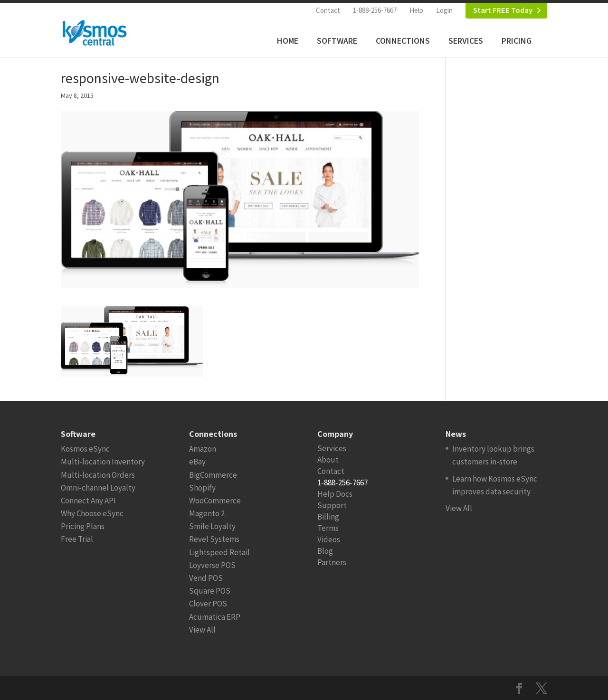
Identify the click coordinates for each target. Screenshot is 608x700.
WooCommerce (215, 501)
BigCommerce (213, 475)
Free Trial (77, 539)
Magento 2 (207, 513)
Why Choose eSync (92, 513)
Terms (328, 528)
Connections (403, 41)
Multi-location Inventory (103, 462)
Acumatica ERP (215, 617)
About (328, 460)
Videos (329, 539)
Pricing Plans (83, 526)
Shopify (202, 488)
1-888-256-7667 (375, 10)
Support (332, 505)
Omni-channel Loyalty (98, 488)
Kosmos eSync (85, 449)
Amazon (203, 449)
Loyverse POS (212, 565)
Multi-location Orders (98, 475)
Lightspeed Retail (219, 552)
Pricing (517, 41)
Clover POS (208, 604)
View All (202, 630)
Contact (328, 10)
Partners (332, 562)
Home (288, 41)
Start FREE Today (503, 10)
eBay (197, 462)
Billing (328, 517)
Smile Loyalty (212, 526)
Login (444, 10)
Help (416, 10)
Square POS (210, 591)
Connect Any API (88, 501)
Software (337, 41)
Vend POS (206, 578)
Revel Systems (214, 539)
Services (466, 41)
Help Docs (335, 494)
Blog (325, 551)
